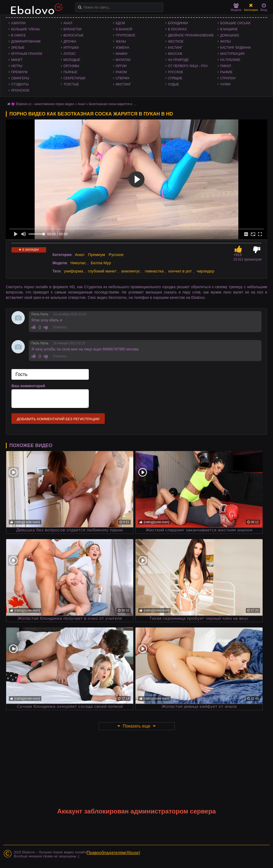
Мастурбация (232, 54)
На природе (178, 60)
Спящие (175, 78)
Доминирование (26, 42)
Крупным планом (27, 54)
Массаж (175, 54)
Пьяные (70, 72)
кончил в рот (180, 271)
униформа (74, 271)
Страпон (228, 78)
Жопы (225, 42)
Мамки (122, 54)
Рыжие (226, 72)
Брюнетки (73, 29)
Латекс (70, 54)
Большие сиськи (235, 23)
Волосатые (73, 35)
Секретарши (74, 78)
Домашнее (230, 35)
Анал (68, 23)
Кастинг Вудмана (236, 48)
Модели (236, 7)
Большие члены (25, 29)
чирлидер (205, 271)
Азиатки (18, 23)
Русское (176, 72)
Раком (121, 72)
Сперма (123, 78)
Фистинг (123, 84)
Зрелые (18, 48)
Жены (121, 42)
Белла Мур (101, 263)
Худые (174, 84)
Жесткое (176, 42)
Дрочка (70, 42)
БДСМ (120, 23)
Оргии (121, 66)
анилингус (131, 271)
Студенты (20, 84)
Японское (20, 90)
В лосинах (177, 29)
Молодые (72, 60)
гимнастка (154, 271)
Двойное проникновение (191, 35)
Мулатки (123, 60)
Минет (17, 60)
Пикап (226, 66)
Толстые (71, 84)
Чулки (225, 84)
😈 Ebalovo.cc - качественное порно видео (43, 104)
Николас (78, 263)
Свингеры (20, 78)
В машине (229, 29)
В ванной (124, 29)
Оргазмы (71, 66)
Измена (123, 48)
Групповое (125, 35)
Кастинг (175, 48)
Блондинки (178, 23)
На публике (230, 60)
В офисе (19, 35)
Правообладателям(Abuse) (113, 853)
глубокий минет (102, 271)
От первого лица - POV (188, 66)
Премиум (19, 72)
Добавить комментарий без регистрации (58, 419)
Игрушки (71, 48)
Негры (17, 66)
